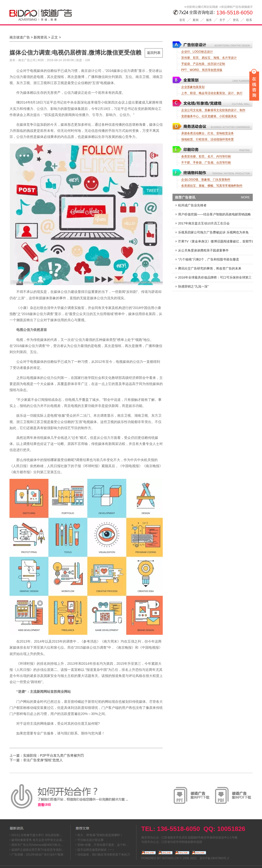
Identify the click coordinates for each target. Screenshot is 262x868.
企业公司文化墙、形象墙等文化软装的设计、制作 (213, 110)
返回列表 (154, 53)
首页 (182, 20)
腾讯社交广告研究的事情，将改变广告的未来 (208, 268)
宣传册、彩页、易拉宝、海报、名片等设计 (209, 58)
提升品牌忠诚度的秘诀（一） (96, 850)
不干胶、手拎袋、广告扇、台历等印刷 (206, 163)
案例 (196, 20)
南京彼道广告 (20, 37)
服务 (209, 20)
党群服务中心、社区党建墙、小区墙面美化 (209, 116)
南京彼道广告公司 (68, 14)
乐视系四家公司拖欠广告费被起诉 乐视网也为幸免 (212, 232)
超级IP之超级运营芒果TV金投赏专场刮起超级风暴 (44, 850)
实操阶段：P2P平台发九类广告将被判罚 (54, 755)
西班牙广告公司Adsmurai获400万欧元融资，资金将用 (46, 845)
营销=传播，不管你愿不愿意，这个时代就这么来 (109, 845)
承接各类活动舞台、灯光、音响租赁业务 (208, 133)
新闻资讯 (40, 37)
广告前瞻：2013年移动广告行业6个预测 (37, 855)
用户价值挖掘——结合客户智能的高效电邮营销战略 (213, 214)
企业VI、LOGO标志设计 (197, 52)
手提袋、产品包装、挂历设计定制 (203, 64)
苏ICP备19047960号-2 (214, 858)
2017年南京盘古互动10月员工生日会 (202, 223)
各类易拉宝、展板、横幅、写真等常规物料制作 (212, 186)
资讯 (236, 20)
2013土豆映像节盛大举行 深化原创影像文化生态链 (44, 835)
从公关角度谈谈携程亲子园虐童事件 (202, 250)
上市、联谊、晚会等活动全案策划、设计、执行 (212, 93)
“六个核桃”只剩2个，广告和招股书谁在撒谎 (207, 259)
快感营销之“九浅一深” (192, 286)
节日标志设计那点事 (90, 840)
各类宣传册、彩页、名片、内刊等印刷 (206, 156)
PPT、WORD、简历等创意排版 (202, 70)
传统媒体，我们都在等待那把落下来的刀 (104, 855)
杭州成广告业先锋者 (191, 205)
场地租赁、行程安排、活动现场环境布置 (208, 139)
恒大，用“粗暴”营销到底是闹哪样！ (100, 835)
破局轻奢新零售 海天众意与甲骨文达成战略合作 (42, 840)
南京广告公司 (27, 60)
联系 (249, 20)
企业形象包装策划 (193, 87)
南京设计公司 (91, 71)
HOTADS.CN (170, 858)
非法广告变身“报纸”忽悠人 (43, 760)
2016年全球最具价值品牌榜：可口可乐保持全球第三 (213, 277)
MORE (245, 197)
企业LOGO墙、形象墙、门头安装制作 (206, 180)
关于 (222, 20)
